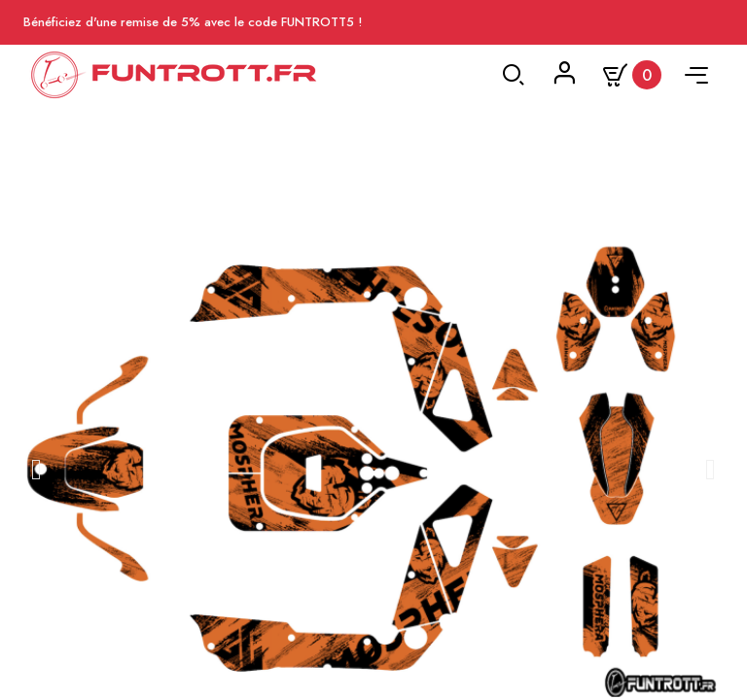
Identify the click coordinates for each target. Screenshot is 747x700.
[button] (36, 470)
